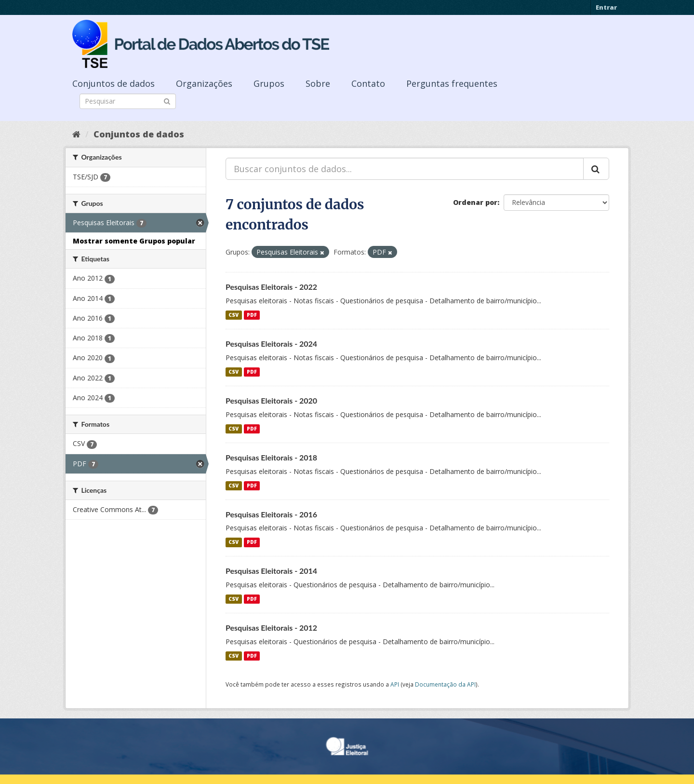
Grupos (269, 83)
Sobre (318, 83)
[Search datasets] (128, 101)
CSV (234, 315)
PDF (252, 315)
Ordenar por (475, 202)
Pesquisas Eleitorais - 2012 (271, 628)
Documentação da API (445, 684)
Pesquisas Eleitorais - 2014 (271, 571)
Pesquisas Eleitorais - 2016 (271, 514)
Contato (368, 83)
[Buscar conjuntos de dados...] (405, 169)
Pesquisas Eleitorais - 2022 (271, 287)
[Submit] (167, 101)
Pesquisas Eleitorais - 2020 (271, 400)
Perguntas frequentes (452, 83)
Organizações (204, 83)
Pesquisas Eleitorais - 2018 (271, 457)
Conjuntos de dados (113, 83)
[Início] (76, 134)
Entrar (606, 7)
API (395, 684)
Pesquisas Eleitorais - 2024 (271, 344)
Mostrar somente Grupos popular (134, 241)
